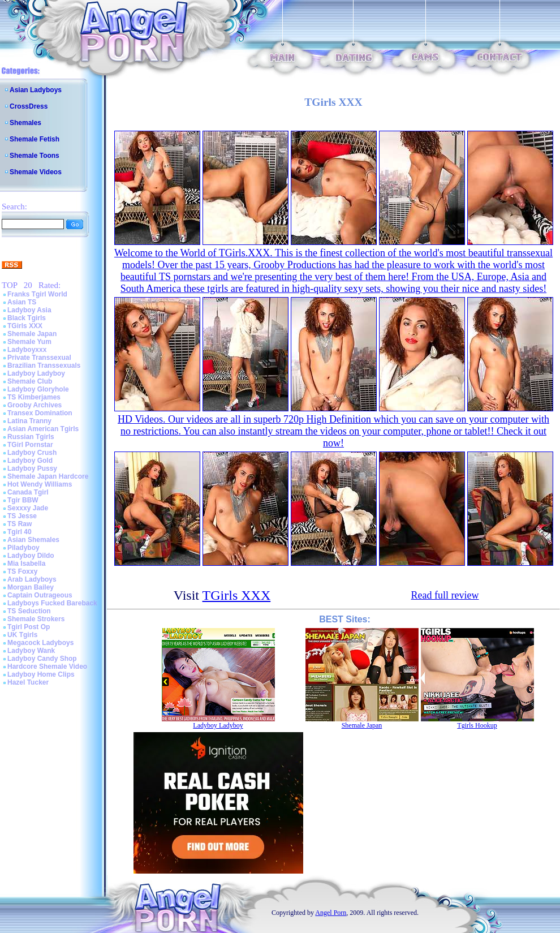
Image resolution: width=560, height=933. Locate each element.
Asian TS (22, 302)
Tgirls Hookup (477, 725)
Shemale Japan (32, 334)
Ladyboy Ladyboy (36, 373)
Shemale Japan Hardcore (48, 476)
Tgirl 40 (20, 532)
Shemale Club (30, 381)
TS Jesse (22, 516)
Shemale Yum (29, 342)
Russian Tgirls (31, 437)
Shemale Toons (35, 156)
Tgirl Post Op (29, 627)
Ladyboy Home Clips (41, 674)
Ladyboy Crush (32, 453)
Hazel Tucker (28, 682)
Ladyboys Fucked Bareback (52, 603)
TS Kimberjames (34, 397)
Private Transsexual (39, 358)
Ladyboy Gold (30, 461)
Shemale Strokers (36, 619)
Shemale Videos (36, 172)
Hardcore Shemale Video (47, 667)
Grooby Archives (35, 405)
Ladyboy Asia (29, 310)
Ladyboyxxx (27, 350)
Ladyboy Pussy (32, 468)
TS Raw (20, 524)
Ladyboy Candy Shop (42, 659)
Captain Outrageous (40, 595)
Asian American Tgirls (43, 429)
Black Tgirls (27, 318)
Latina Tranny (29, 421)
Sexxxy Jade (28, 508)
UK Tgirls (22, 635)
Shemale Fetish (35, 139)
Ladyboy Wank (31, 651)
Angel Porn (331, 913)
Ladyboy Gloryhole (38, 389)
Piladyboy (23, 548)
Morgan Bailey (31, 587)
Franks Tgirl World (37, 294)
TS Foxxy (22, 571)
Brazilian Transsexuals (44, 366)
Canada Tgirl (28, 492)
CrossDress (29, 106)
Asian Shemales (33, 540)
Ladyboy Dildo (31, 556)
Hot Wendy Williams (40, 484)
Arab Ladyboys (32, 579)
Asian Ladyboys (36, 90)
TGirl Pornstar (30, 445)
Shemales (25, 123)
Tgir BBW (23, 500)
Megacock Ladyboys (40, 643)
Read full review (445, 595)
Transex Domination (40, 413)
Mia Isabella (26, 564)
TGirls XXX (25, 326)
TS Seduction (29, 611)
